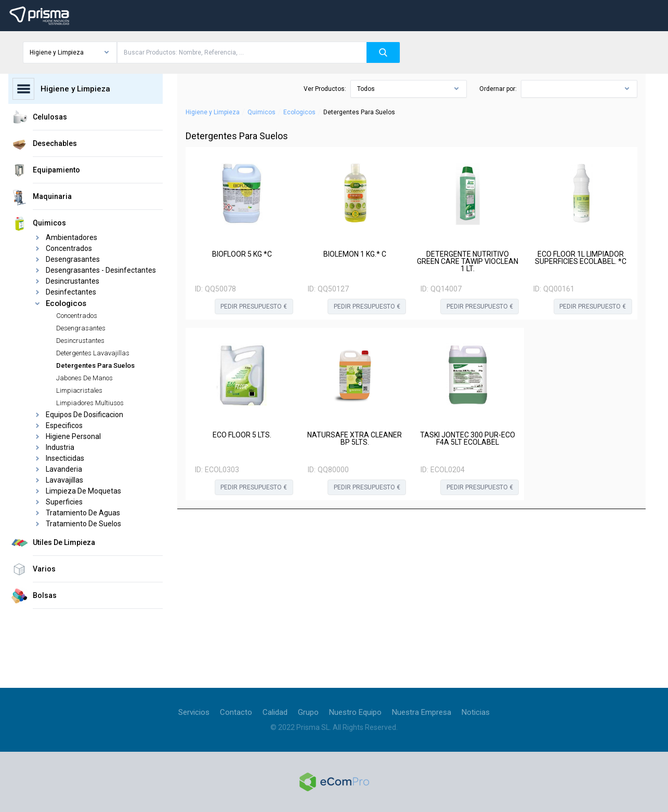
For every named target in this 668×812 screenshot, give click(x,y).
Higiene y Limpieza (213, 112)
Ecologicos (299, 112)
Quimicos (261, 112)
